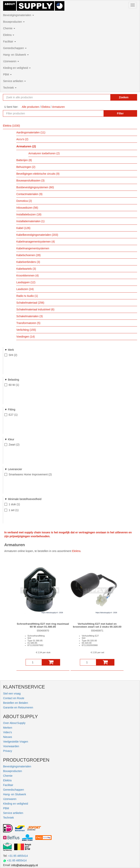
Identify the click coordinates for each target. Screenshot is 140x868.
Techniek (10, 88)
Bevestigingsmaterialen (19, 15)
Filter (120, 113)
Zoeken (124, 97)
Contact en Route (14, 698)
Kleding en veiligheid (17, 68)
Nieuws (8, 737)
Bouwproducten (14, 22)
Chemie (9, 28)
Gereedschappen (15, 48)
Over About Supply (14, 723)
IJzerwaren (11, 61)
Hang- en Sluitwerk (16, 55)
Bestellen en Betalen (16, 703)
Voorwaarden (11, 746)
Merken (8, 728)
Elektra (9, 35)
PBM (7, 74)
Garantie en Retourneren (18, 707)
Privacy (8, 751)
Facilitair (10, 41)
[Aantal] (34, 662)
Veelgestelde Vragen (16, 742)
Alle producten (30, 107)
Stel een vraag (12, 694)
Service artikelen (14, 81)
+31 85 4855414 (18, 856)
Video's (7, 732)
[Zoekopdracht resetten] (103, 97)
